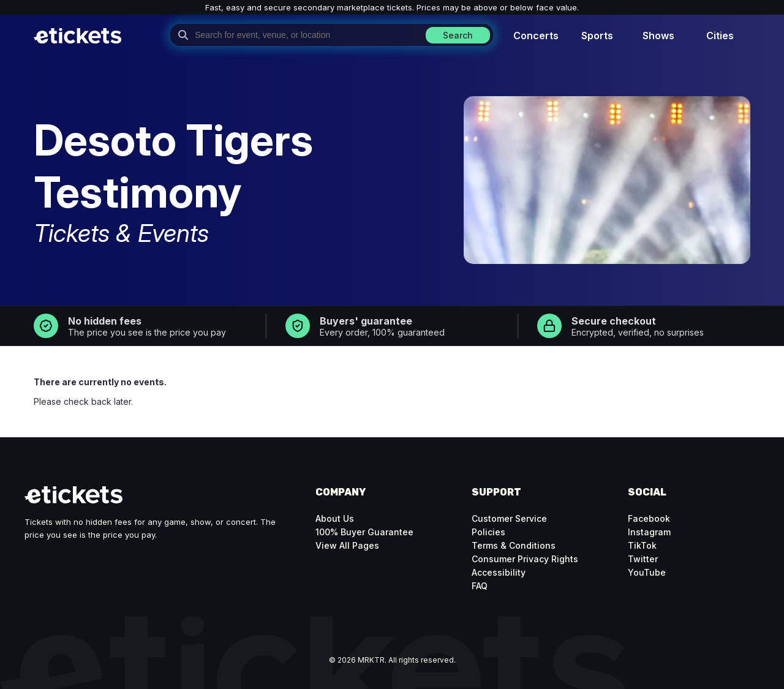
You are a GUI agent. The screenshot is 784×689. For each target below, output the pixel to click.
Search (458, 35)
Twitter (643, 559)
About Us (335, 518)
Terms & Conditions (514, 545)
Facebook (649, 518)
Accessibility (499, 572)
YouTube (647, 572)
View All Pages (347, 545)
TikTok (642, 545)
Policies (488, 532)
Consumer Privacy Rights (525, 559)
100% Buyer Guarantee (364, 532)
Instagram (649, 532)
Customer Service (509, 518)
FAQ (480, 586)
